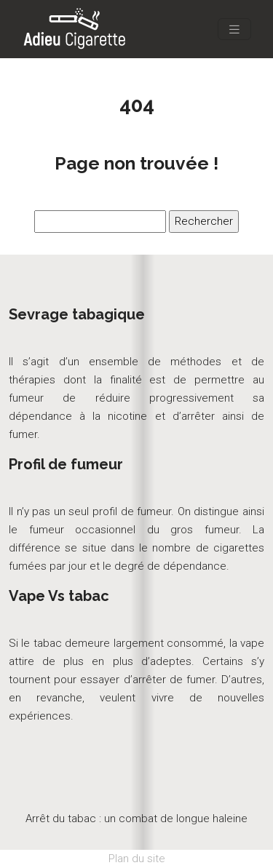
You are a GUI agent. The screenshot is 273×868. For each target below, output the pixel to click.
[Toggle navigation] (234, 29)
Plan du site (137, 859)
